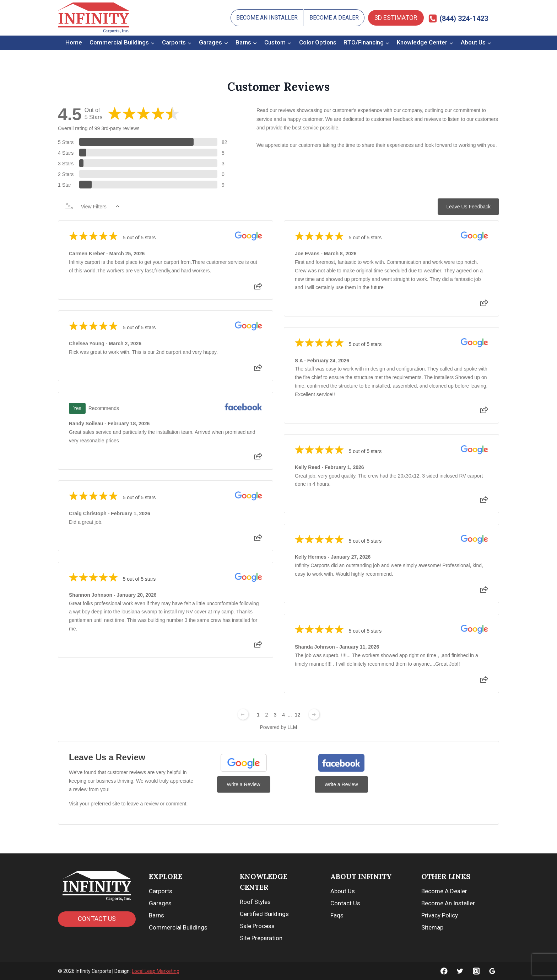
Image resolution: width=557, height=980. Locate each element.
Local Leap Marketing (156, 971)
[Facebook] (444, 971)
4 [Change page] (283, 715)
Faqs (337, 915)
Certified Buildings (264, 914)
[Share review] (258, 288)
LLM (292, 727)
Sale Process (257, 926)
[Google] (492, 971)
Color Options (318, 42)
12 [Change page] (298, 715)
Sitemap (432, 927)
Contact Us (345, 903)
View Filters (92, 207)
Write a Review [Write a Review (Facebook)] (341, 784)
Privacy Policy (440, 915)
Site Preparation (261, 938)
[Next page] (314, 714)
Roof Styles (255, 902)
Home (74, 42)
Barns (156, 915)
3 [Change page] (275, 715)
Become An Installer (267, 18)
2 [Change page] (267, 715)
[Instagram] (476, 971)
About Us (343, 891)
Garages (160, 903)
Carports (161, 891)
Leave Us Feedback (468, 207)
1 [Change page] (258, 715)
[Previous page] (243, 714)
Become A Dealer (334, 18)
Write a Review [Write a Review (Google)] (244, 784)
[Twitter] (460, 971)
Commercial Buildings (178, 927)
